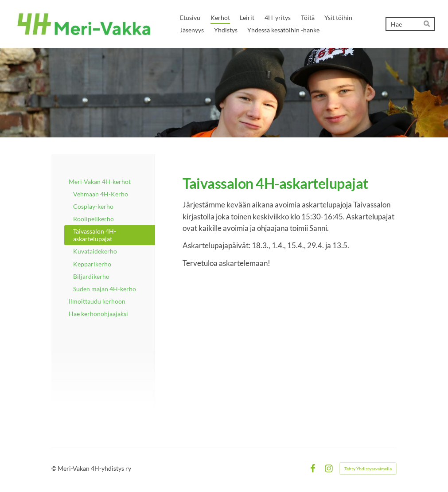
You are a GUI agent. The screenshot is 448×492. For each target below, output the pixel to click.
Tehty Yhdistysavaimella (368, 469)
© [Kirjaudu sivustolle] (55, 468)
